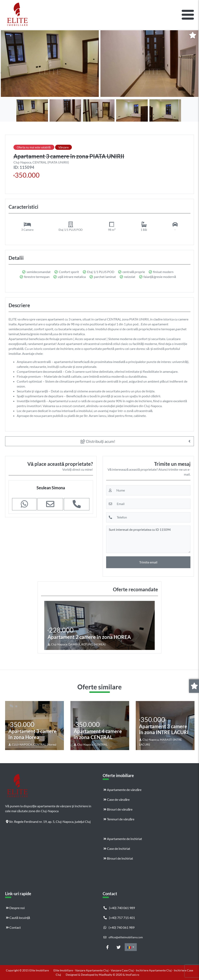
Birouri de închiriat (118, 858)
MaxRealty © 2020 (111, 975)
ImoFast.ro (132, 975)
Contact (13, 927)
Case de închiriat (117, 848)
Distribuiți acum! (98, 441)
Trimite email (148, 562)
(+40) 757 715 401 (119, 918)
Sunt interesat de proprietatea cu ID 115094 (148, 539)
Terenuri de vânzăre (119, 819)
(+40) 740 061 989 (119, 908)
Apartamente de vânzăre (123, 790)
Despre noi (15, 908)
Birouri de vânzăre (118, 809)
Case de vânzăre (117, 799)
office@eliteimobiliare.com (123, 937)
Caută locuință (18, 918)
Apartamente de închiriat (123, 839)
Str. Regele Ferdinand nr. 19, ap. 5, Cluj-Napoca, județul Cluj (48, 822)
